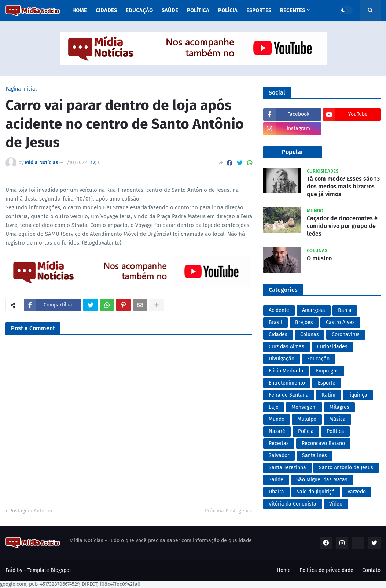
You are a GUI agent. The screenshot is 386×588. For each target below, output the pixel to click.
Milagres (339, 407)
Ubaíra (276, 492)
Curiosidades (332, 347)
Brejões (304, 322)
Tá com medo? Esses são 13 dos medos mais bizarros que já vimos (343, 186)
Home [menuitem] (80, 10)
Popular (293, 152)
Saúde (276, 480)
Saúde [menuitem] (170, 10)
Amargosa (314, 310)
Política (335, 431)
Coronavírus (346, 335)
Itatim (328, 395)
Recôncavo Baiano (323, 443)
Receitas (279, 443)
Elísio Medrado (286, 371)
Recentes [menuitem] (293, 10)
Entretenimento (287, 383)
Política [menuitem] (198, 10)
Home (284, 570)
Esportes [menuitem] (259, 10)
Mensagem (304, 407)
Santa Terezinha (287, 468)
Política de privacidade (326, 570)
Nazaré (277, 431)
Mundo (277, 419)
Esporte (327, 383)
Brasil (275, 322)
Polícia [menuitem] (228, 10)
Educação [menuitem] (139, 10)
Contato (371, 570)
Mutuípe (307, 419)
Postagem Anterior (31, 511)
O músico (319, 258)
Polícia (306, 431)
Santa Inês (315, 455)
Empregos (327, 371)
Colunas (310, 335)
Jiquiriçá (358, 395)
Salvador (279, 455)
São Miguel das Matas (322, 480)
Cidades (278, 335)
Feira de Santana (289, 395)
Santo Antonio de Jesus (346, 468)
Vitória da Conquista (293, 504)
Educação (318, 359)
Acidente (279, 310)
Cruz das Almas (286, 347)
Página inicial (21, 89)
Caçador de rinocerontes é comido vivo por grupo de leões (342, 226)
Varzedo (357, 492)
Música (337, 419)
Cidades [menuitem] (106, 10)
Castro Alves (340, 322)
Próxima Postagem (227, 511)
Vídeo (336, 504)
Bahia (345, 310)
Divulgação (282, 359)
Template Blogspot (49, 570)
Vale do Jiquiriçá (316, 492)
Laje (274, 407)
